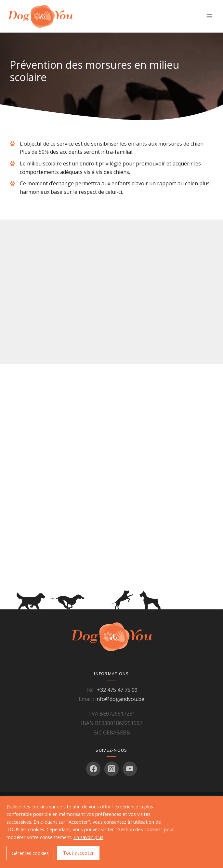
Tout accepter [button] (78, 853)
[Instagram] (112, 769)
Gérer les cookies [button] (30, 853)
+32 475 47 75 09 (117, 690)
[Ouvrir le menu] (209, 16)
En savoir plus (88, 837)
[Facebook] (93, 769)
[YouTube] (130, 769)
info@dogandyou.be (120, 699)
